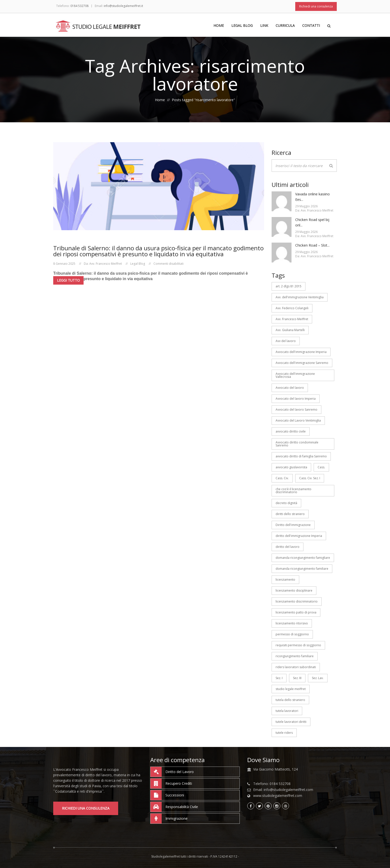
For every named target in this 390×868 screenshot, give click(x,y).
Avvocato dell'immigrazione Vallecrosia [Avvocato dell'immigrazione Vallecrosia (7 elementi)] (295, 375)
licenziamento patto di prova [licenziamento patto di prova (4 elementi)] (296, 612)
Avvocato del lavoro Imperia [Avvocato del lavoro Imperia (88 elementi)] (296, 399)
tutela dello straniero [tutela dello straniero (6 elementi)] (290, 700)
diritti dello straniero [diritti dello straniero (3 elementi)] (290, 514)
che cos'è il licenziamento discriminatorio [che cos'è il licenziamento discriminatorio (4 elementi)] (293, 491)
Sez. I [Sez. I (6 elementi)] (279, 678)
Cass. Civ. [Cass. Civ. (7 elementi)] (282, 478)
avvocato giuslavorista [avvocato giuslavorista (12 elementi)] (291, 467)
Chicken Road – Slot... (312, 245)
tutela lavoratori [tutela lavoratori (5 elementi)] (287, 711)
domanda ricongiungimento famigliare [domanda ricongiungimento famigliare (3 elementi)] (303, 558)
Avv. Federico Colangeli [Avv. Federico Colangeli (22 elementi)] (292, 308)
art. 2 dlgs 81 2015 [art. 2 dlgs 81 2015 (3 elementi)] (289, 286)
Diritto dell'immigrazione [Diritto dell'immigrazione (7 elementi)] (293, 525)
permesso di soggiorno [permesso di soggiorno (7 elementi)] (292, 634)
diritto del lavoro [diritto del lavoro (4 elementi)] (288, 547)
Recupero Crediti (171, 783)
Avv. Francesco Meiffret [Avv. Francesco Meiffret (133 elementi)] (292, 319)
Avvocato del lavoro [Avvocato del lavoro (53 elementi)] (290, 388)
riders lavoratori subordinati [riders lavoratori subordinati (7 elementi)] (296, 667)
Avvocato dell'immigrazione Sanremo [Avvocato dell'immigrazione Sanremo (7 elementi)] (302, 363)
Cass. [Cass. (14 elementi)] (321, 467)
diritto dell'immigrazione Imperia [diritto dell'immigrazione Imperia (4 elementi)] (299, 536)
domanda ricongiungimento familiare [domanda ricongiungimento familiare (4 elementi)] (302, 569)
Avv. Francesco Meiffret (106, 264)
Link (264, 26)
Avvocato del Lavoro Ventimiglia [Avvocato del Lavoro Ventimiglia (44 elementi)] (298, 420)
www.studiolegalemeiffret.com (278, 796)
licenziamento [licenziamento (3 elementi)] (285, 580)
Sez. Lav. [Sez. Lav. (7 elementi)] (318, 678)
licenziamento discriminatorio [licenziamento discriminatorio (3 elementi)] (297, 601)
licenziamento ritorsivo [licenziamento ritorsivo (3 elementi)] (292, 623)
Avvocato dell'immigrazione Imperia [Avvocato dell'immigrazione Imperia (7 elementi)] (301, 352)
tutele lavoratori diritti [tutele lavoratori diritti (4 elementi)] (291, 722)
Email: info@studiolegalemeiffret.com (283, 790)
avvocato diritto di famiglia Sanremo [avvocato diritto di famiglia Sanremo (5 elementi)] (301, 456)
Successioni (167, 795)
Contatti (311, 26)
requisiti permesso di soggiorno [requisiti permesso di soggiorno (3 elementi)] (298, 645)
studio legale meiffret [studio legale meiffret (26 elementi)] (291, 689)
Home (219, 26)
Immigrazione (169, 819)
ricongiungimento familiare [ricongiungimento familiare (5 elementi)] (295, 656)
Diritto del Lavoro (172, 772)
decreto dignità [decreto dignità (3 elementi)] (286, 503)
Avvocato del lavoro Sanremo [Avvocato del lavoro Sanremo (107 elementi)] (296, 410)
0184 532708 (79, 6)
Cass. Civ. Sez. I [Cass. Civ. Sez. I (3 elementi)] (310, 478)
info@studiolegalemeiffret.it (123, 6)
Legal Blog (242, 26)
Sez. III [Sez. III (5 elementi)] (297, 678)
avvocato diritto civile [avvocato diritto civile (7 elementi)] (291, 431)
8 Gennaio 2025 (64, 264)
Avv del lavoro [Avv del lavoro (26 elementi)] (286, 341)
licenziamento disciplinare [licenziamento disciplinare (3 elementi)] (294, 590)
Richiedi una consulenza (316, 6)
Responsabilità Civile (174, 807)
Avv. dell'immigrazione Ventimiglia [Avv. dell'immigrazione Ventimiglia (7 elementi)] (300, 297)
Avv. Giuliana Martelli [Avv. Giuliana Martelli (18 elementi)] (290, 330)
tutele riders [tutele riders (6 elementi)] (284, 733)
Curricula (285, 26)
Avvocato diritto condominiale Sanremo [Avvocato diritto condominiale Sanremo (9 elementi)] (297, 444)
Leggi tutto (68, 280)
